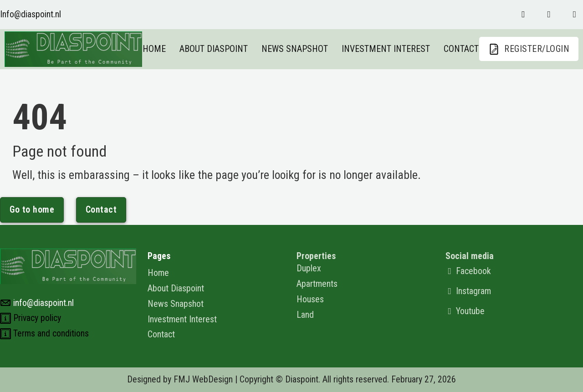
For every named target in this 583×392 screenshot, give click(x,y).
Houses (310, 299)
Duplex (309, 268)
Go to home (32, 210)
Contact (461, 49)
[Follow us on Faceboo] (523, 15)
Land (305, 315)
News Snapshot (295, 49)
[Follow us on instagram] (549, 15)
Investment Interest (386, 49)
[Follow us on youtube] (575, 15)
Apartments (317, 284)
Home (154, 49)
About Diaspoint (214, 49)
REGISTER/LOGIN (529, 49)
